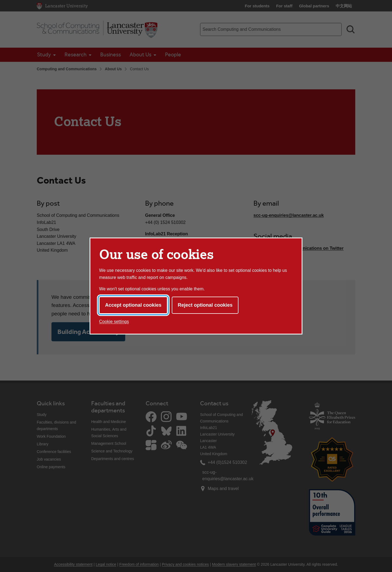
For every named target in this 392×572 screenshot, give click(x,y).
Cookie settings (114, 322)
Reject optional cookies (205, 305)
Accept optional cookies (133, 305)
